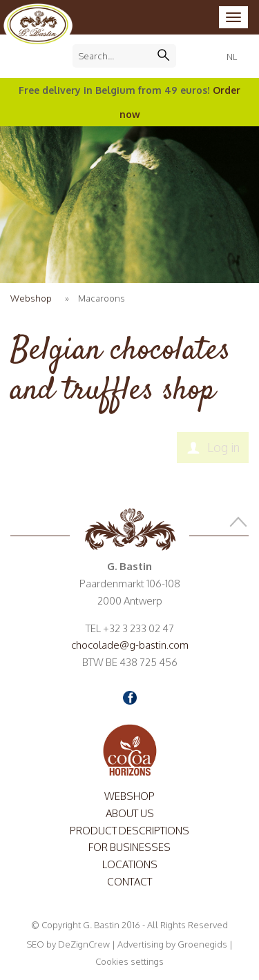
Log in (223, 447)
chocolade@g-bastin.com (130, 645)
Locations (130, 864)
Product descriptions (129, 831)
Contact (129, 882)
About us (130, 813)
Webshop (31, 298)
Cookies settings (129, 961)
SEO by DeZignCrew (68, 944)
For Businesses (129, 847)
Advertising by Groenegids (172, 944)
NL (232, 57)
